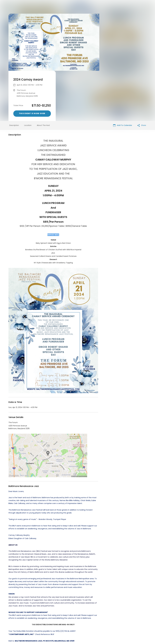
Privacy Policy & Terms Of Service (73, 625)
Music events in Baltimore (28, 604)
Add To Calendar (123, 75)
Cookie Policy (111, 625)
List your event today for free (93, 623)
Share (142, 75)
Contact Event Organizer (46, 625)
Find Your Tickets (97, 625)
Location (28, 75)
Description (14, 75)
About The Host (43, 75)
